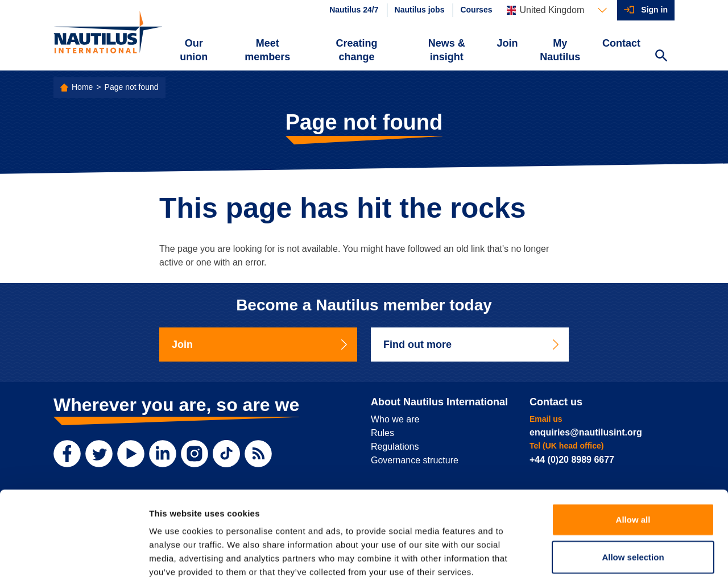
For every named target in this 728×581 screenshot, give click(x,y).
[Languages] (557, 10)
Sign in (654, 10)
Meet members (267, 50)
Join (508, 43)
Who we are (395, 419)
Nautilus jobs (420, 10)
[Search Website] (661, 57)
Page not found (132, 87)
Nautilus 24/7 (354, 10)
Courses (476, 10)
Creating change (357, 50)
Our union (194, 50)
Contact (621, 43)
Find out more (472, 345)
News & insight (447, 50)
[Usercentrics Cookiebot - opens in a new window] (74, 559)
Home (82, 87)
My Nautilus (560, 50)
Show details (597, 559)
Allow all (633, 460)
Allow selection (633, 498)
